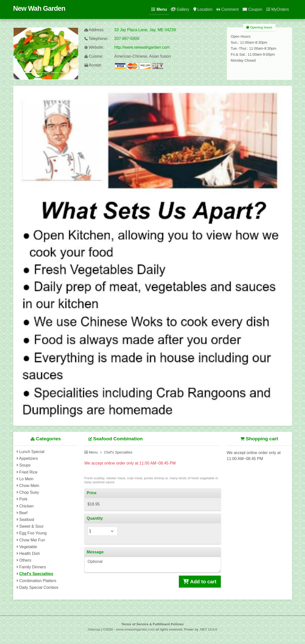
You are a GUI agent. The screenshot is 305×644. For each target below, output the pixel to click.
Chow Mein (29, 486)
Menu (159, 9)
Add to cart (200, 582)
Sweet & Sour (31, 526)
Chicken (26, 506)
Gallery (180, 9)
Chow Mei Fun (32, 540)
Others (25, 560)
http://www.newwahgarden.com (142, 47)
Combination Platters (38, 581)
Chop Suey (29, 492)
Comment (228, 9)
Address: (95, 30)
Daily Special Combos (39, 587)
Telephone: (96, 39)
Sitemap (94, 629)
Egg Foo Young (33, 533)
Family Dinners (33, 567)
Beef (23, 513)
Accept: (93, 65)
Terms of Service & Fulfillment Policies (153, 624)
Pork (23, 499)
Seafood (27, 520)
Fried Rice (28, 472)
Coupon (252, 9)
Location (203, 9)
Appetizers (28, 458)
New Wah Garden (39, 8)
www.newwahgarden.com (135, 629)
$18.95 (94, 504)
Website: (94, 47)
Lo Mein (26, 479)
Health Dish (30, 554)
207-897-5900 (127, 39)
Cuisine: (94, 56)
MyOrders (278, 9)
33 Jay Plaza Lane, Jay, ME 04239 (145, 30)
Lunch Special (32, 452)
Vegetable (28, 547)
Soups (25, 465)
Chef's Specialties (36, 574)
